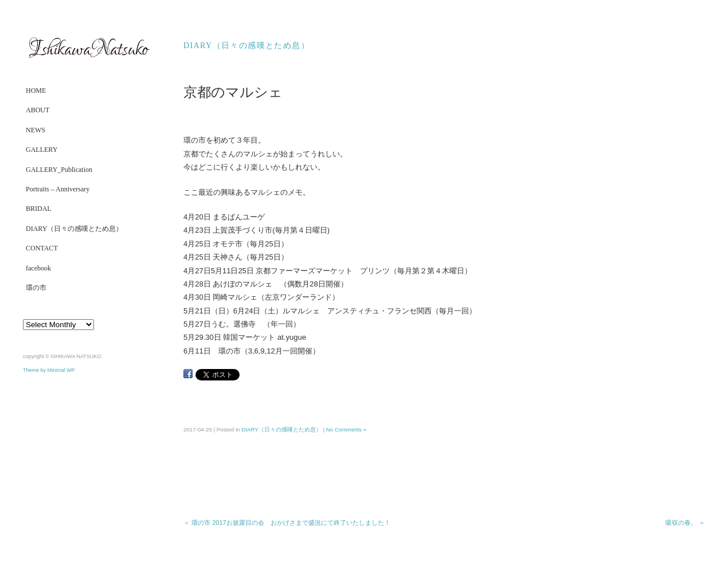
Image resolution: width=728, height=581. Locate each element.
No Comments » (346, 429)
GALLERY (42, 150)
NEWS (36, 130)
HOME (36, 91)
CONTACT (42, 248)
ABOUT (38, 110)
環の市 (36, 288)
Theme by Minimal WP (49, 370)
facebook (38, 268)
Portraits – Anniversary (58, 189)
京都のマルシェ (233, 92)
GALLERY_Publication (59, 170)
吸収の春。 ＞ (685, 523)
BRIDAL (39, 209)
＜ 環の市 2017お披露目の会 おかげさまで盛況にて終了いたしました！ (287, 523)
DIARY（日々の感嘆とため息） (74, 229)
